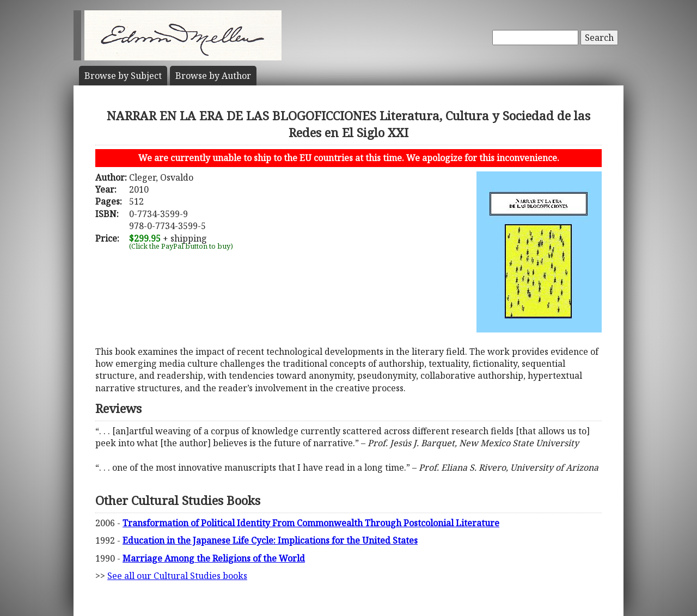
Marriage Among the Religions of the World (214, 558)
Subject (123, 76)
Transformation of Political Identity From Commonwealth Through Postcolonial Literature (311, 523)
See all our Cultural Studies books (177, 576)
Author (213, 76)
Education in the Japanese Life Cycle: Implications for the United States (270, 540)
